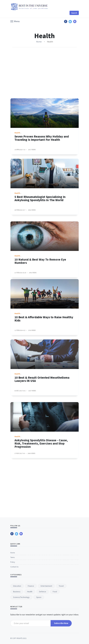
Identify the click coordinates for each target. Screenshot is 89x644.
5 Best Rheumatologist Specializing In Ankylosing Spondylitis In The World (40, 249)
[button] (15, 21)
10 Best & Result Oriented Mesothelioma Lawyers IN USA (42, 430)
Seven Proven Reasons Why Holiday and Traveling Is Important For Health (42, 165)
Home (39, 42)
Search (74, 13)
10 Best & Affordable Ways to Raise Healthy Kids (44, 346)
